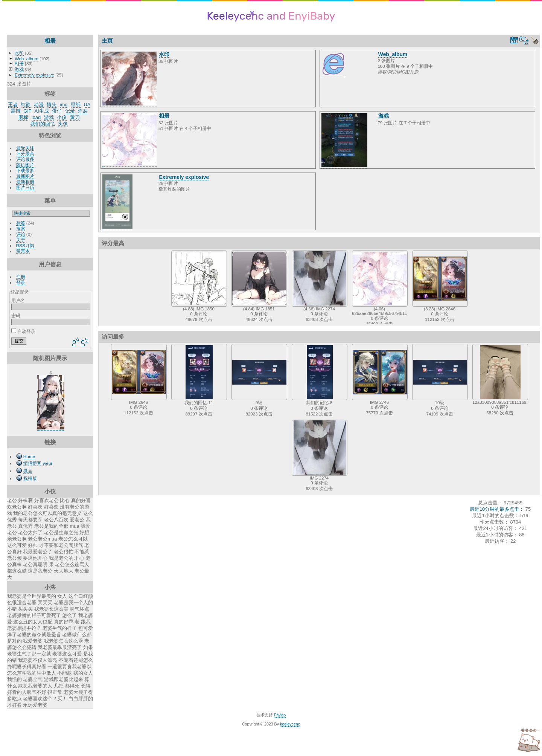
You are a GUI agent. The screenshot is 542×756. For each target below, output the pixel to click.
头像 (63, 124)
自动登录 (23, 331)
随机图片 (25, 165)
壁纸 (76, 105)
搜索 (21, 228)
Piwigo (280, 715)
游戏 (19, 69)
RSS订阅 (25, 245)
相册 (50, 40)
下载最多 (25, 170)
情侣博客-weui (38, 463)
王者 (13, 105)
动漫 (39, 105)
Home (29, 456)
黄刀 (75, 117)
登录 (21, 282)
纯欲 (26, 105)
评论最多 (25, 159)
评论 (21, 234)
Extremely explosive (34, 75)
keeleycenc (290, 724)
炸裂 (83, 111)
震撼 (15, 111)
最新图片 (25, 176)
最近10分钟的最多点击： (498, 509)
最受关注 (25, 148)
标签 (21, 223)
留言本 (23, 251)
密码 (16, 315)
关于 (21, 240)
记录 (70, 111)
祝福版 (30, 478)
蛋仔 (57, 111)
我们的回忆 (43, 124)
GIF (27, 111)
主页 (107, 40)
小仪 (62, 117)
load (36, 117)
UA (87, 105)
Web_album (27, 59)
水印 (19, 53)
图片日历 (25, 187)
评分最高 (25, 153)
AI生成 (41, 111)
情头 (52, 105)
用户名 (18, 300)
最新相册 (25, 182)
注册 (21, 277)
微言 (28, 471)
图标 (23, 117)
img (64, 105)
